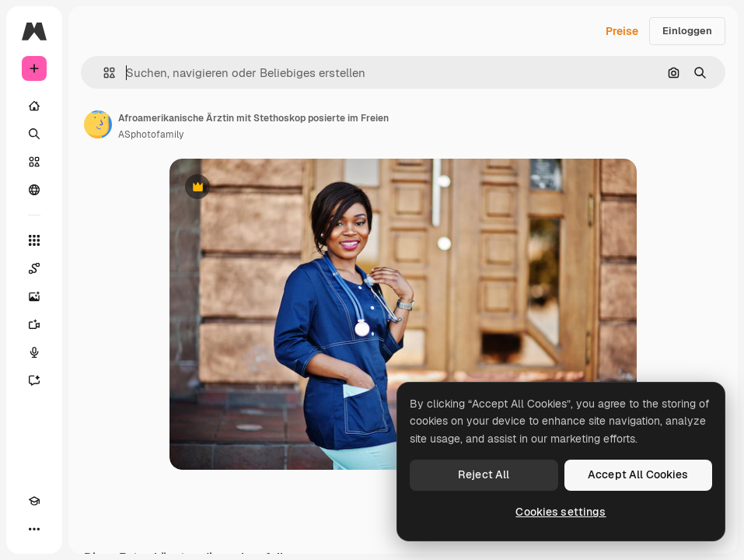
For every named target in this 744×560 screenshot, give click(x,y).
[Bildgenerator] (34, 296)
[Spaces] (34, 268)
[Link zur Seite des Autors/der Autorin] (98, 124)
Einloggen (687, 31)
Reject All (484, 474)
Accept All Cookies (638, 474)
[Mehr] (34, 529)
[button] (103, 73)
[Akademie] (34, 501)
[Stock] (34, 162)
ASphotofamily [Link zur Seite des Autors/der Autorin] (151, 135)
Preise (622, 31)
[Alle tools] (34, 240)
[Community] (34, 190)
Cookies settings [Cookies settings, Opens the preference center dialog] (561, 512)
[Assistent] (34, 380)
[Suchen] (34, 134)
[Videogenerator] (34, 324)
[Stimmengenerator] (34, 352)
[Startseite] (34, 106)
